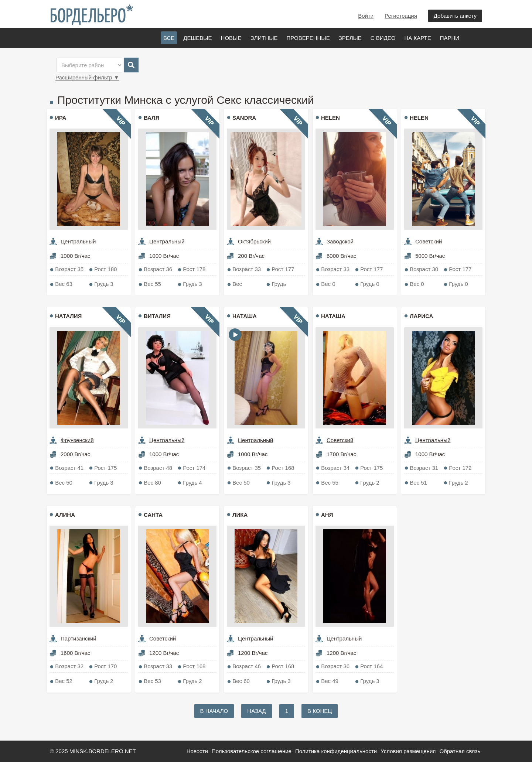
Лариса (421, 316)
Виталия (157, 316)
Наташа (245, 316)
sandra (244, 118)
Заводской (340, 241)
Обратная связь (460, 751)
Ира (61, 118)
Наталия (68, 316)
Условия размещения (408, 751)
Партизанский (79, 638)
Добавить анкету (455, 16)
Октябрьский (254, 241)
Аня (327, 515)
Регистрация (401, 16)
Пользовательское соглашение (252, 751)
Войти (366, 16)
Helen (330, 118)
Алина (65, 515)
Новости (197, 751)
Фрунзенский (77, 440)
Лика (240, 515)
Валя (151, 118)
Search (131, 65)
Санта (153, 515)
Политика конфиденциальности (336, 751)
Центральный (78, 241)
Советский (429, 241)
